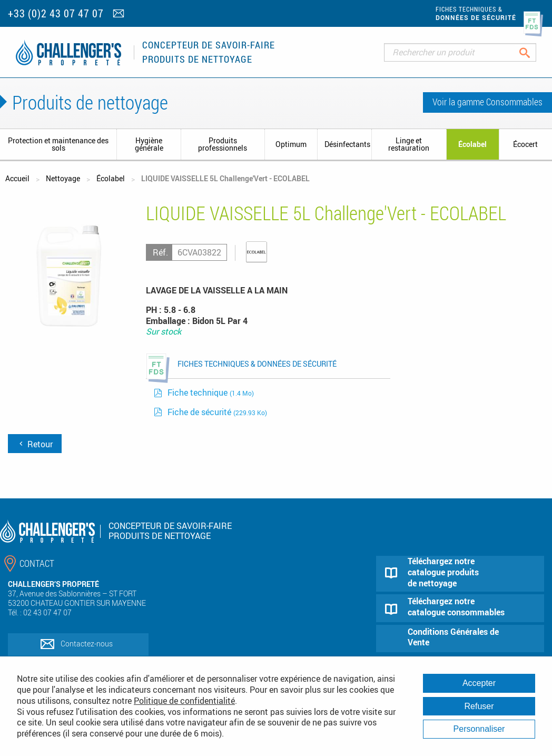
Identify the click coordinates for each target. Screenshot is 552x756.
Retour (35, 444)
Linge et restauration (409, 144)
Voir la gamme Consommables (487, 102)
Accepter (479, 683)
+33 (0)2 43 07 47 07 (56, 13)
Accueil (17, 178)
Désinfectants (347, 144)
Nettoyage (63, 178)
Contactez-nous (87, 644)
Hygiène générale (149, 144)
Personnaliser (479, 729)
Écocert (525, 144)
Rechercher (533, 52)
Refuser (479, 706)
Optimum (291, 144)
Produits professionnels (223, 144)
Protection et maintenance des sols (58, 144)
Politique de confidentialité (184, 701)
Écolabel (472, 144)
